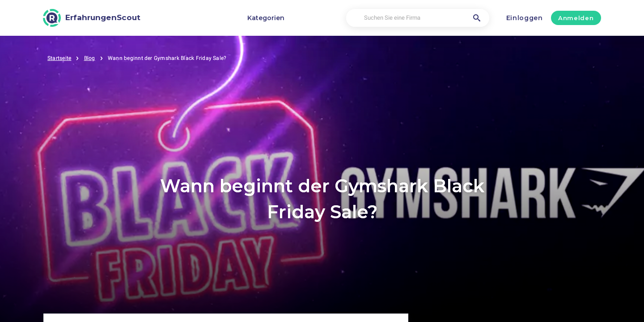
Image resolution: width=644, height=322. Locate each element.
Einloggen (525, 18)
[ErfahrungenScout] (92, 18)
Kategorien (266, 18)
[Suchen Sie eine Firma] (417, 18)
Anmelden (576, 18)
